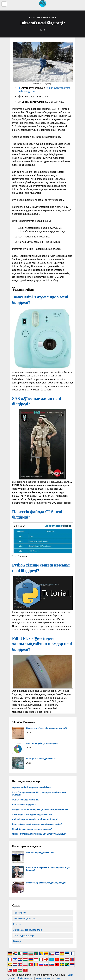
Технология (20, 913)
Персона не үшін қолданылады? (42, 743)
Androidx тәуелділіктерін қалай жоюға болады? (35, 819)
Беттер (17, 941)
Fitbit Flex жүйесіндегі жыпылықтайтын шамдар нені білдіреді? (42, 644)
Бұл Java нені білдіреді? (24, 805)
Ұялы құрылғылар (23, 936)
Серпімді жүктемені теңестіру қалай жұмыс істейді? (37, 824)
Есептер (18, 924)
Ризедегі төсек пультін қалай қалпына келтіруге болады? (40, 809)
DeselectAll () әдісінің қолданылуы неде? (46, 883)
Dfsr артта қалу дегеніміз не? (40, 852)
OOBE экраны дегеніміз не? (26, 800)
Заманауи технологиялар (28, 930)
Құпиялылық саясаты (48, 978)
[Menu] (4, 4)
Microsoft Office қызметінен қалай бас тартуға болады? (39, 834)
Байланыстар (26, 978)
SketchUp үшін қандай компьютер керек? (32, 829)
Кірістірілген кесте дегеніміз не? (42, 759)
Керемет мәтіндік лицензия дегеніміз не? (32, 787)
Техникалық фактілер (25, 918)
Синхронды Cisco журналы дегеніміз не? (32, 814)
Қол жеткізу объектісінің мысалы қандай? (47, 728)
